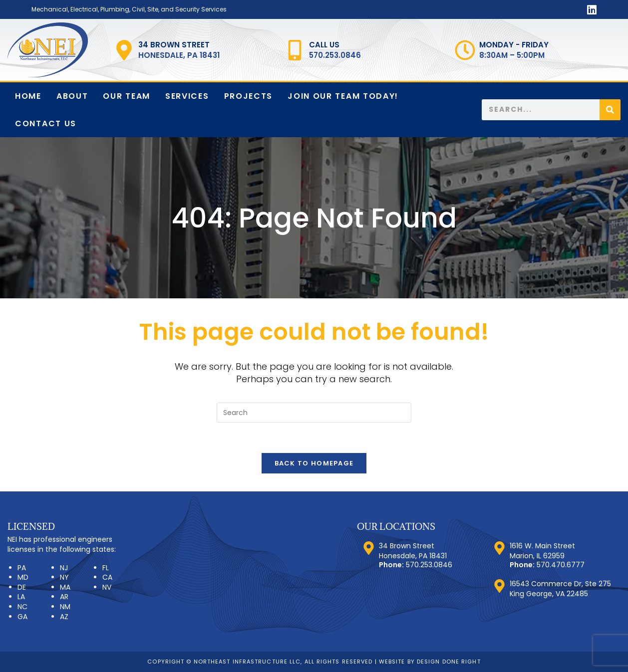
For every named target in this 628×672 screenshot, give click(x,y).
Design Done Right (449, 662)
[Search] (610, 110)
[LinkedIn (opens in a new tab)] (590, 10)
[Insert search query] (314, 413)
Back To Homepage (314, 463)
